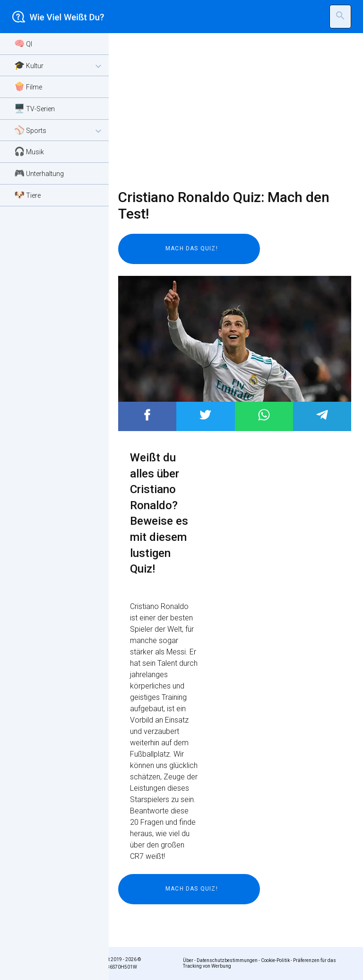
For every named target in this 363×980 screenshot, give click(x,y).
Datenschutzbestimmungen (227, 960)
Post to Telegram (322, 415)
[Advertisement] (229, 111)
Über (188, 960)
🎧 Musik (29, 151)
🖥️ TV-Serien (35, 108)
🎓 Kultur (59, 66)
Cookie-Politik (275, 960)
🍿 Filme (28, 86)
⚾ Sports (59, 131)
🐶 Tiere (27, 195)
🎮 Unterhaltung (39, 173)
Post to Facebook (147, 415)
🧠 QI (23, 43)
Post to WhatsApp (264, 415)
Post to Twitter (205, 415)
